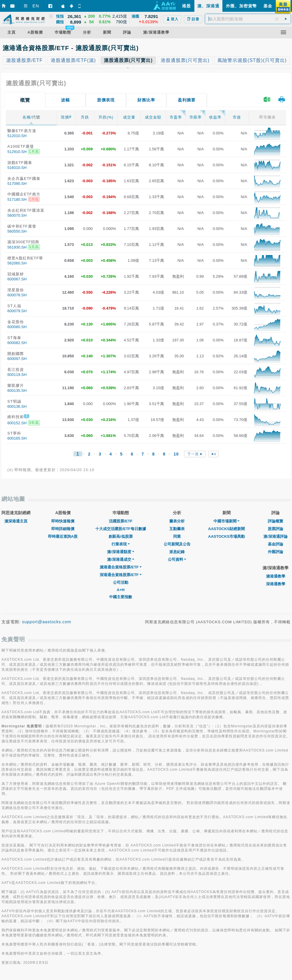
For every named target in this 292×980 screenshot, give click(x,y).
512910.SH (17, 152)
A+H (121, 590)
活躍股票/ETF (121, 521)
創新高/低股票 (121, 536)
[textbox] (248, 19)
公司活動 (121, 582)
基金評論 (275, 544)
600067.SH (17, 279)
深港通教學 (276, 584)
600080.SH (17, 327)
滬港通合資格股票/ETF (121, 567)
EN (36, 6)
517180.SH (17, 199)
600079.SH (17, 311)
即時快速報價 (63, 521)
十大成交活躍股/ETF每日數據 (120, 529)
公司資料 (177, 559)
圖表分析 (177, 521)
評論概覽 (275, 521)
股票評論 (275, 529)
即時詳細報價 (63, 529)
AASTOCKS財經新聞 (227, 529)
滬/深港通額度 (121, 552)
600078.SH (17, 295)
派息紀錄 (177, 552)
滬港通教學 (276, 576)
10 (176, 454)
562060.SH (17, 263)
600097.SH (17, 359)
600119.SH (17, 375)
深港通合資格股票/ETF (121, 575)
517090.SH (17, 184)
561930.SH (17, 247)
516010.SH (17, 168)
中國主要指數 (121, 597)
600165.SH (17, 438)
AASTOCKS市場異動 (227, 536)
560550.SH (17, 231)
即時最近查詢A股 (63, 536)
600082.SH (17, 343)
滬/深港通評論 (275, 536)
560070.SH (17, 215)
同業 (177, 536)
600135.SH (17, 390)
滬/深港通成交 (121, 559)
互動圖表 (177, 529)
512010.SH (17, 136)
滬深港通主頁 (16, 521)
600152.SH (17, 423)
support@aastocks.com (47, 622)
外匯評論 (275, 552)
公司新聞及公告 (177, 544)
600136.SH (17, 406)
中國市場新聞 (227, 521)
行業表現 (121, 544)
